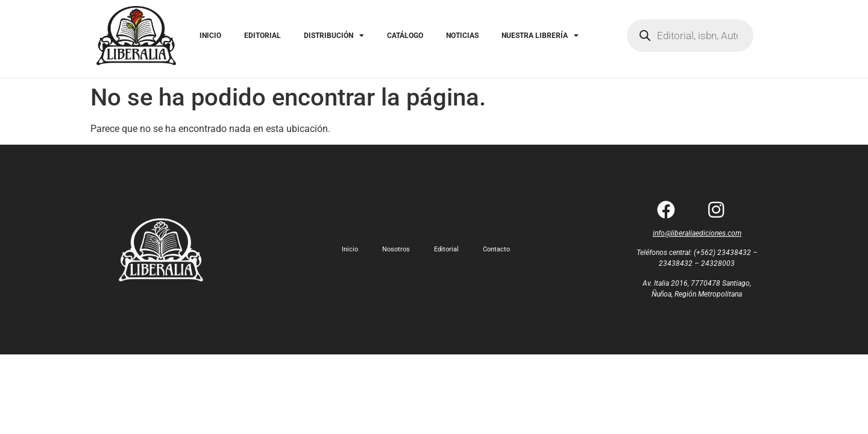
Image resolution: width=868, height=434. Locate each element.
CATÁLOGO (405, 36)
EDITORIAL (263, 36)
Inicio (350, 249)
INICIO (210, 36)
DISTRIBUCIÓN (334, 36)
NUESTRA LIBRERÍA (540, 36)
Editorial (446, 249)
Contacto (496, 249)
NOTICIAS (462, 36)
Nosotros (396, 249)
